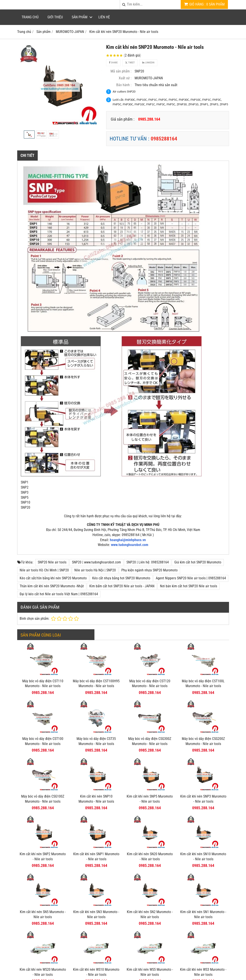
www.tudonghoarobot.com (130, 545)
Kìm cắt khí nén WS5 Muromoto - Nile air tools (150, 938)
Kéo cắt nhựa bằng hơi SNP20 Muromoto (121, 578)
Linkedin (148, 63)
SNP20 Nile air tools (52, 562)
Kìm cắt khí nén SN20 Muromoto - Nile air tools (150, 857)
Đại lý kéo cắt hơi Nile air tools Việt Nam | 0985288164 (59, 594)
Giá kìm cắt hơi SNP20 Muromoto (198, 562)
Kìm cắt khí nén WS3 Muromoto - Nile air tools (203, 938)
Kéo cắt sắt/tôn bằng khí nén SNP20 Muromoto (53, 578)
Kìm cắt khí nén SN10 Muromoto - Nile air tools (203, 857)
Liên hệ (104, 17)
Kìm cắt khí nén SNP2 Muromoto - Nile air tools (43, 857)
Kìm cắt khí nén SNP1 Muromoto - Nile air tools (96, 857)
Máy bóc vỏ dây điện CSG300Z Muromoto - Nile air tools (150, 741)
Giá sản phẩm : (123, 119)
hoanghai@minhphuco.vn (128, 540)
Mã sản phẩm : (121, 71)
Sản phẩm (80, 17)
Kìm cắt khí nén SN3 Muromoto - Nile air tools (96, 914)
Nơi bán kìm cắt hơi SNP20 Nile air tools (189, 586)
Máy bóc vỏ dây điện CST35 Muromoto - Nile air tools (96, 741)
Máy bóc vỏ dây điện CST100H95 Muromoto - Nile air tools (96, 684)
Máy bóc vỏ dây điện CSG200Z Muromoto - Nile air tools (203, 741)
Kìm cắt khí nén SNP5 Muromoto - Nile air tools (150, 799)
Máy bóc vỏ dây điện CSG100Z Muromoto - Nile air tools (43, 799)
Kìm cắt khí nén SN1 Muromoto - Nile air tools (203, 880)
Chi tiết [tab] (27, 155)
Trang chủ (30, 17)
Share (113, 63)
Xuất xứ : (125, 78)
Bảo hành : (124, 85)
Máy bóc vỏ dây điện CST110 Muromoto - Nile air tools (43, 684)
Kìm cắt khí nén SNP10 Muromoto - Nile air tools (96, 799)
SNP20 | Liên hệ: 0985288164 (148, 562)
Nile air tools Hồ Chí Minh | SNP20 (44, 570)
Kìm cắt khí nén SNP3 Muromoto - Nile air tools (203, 799)
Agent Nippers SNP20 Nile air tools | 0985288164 (191, 578)
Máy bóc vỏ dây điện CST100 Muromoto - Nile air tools (43, 741)
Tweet (130, 63)
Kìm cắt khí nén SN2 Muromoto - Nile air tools (150, 914)
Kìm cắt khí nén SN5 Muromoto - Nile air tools (43, 914)
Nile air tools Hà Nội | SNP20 (95, 570)
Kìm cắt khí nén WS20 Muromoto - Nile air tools (43, 938)
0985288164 (164, 139)
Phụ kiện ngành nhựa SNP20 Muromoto (149, 570)
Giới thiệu (55, 17)
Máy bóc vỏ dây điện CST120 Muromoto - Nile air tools (150, 684)
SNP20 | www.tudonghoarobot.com (96, 562)
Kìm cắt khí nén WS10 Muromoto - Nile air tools (96, 938)
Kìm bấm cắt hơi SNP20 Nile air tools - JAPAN (122, 586)
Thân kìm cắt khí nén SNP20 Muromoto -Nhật (52, 586)
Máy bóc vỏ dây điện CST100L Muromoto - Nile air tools (203, 684)
